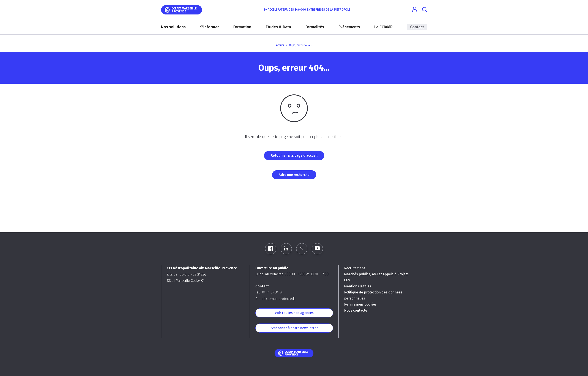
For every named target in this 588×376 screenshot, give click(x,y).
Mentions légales (358, 286)
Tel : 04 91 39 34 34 (269, 292)
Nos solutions (173, 27)
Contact (417, 27)
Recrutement (355, 268)
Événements (349, 27)
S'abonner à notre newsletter (294, 328)
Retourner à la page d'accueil (294, 155)
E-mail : (275, 299)
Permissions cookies (360, 304)
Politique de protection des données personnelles (373, 295)
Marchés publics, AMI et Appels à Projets (376, 274)
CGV (347, 280)
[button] (415, 9)
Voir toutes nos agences (294, 313)
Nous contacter (356, 310)
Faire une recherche (294, 175)
